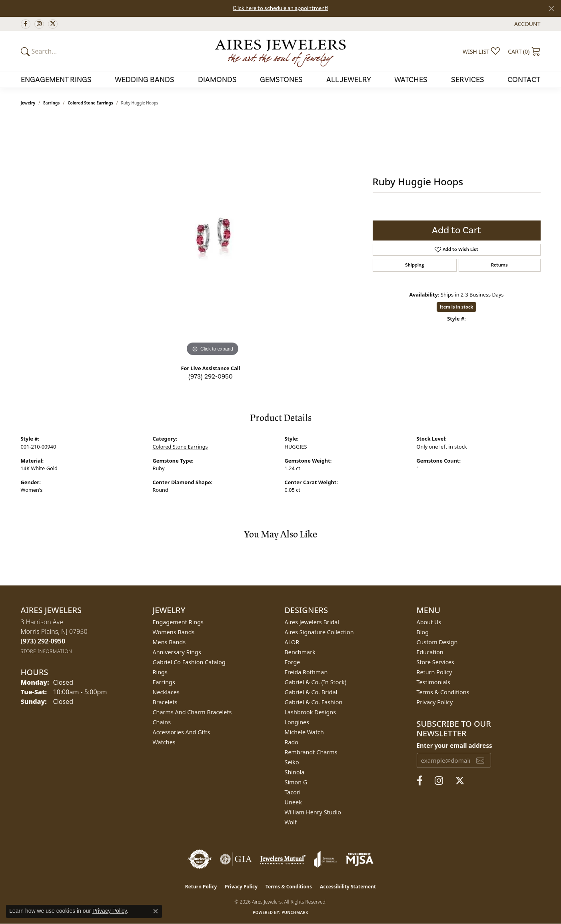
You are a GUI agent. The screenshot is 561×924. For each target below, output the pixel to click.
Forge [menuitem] (292, 662)
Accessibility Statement (348, 887)
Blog (423, 632)
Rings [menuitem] (160, 672)
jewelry (28, 103)
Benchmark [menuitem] (300, 652)
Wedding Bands (145, 80)
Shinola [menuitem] (295, 772)
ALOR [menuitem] (292, 642)
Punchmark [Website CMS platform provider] (295, 912)
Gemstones (281, 80)
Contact (524, 80)
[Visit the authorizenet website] (200, 859)
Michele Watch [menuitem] (304, 732)
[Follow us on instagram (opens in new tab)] (39, 24)
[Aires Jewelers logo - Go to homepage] (280, 51)
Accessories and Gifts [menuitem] (182, 732)
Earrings (51, 103)
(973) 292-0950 (211, 377)
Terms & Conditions (443, 692)
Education (430, 652)
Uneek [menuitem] (293, 802)
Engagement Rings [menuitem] (178, 622)
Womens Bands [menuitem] (174, 632)
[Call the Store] (43, 641)
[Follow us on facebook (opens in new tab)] (26, 24)
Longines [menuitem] (297, 722)
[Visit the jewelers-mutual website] (283, 859)
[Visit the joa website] (325, 859)
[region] (213, 238)
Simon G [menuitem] (296, 782)
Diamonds (217, 80)
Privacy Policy (435, 702)
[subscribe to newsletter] (480, 760)
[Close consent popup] (156, 911)
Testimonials (433, 682)
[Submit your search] (26, 51)
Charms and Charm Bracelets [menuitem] (192, 712)
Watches (411, 80)
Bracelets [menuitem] (165, 702)
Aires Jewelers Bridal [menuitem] (312, 622)
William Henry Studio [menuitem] (313, 812)
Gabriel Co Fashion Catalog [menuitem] (189, 662)
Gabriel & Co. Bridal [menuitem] (311, 692)
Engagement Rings (56, 80)
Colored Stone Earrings (90, 103)
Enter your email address (454, 746)
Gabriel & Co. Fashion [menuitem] (314, 702)
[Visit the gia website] (236, 859)
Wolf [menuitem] (291, 822)
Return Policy (434, 672)
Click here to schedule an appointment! (280, 8)
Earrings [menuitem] (164, 682)
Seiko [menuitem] (292, 762)
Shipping (414, 265)
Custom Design (437, 642)
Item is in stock (457, 307)
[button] (526, 24)
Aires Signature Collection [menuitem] (319, 632)
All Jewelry (349, 80)
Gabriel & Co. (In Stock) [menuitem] (316, 682)
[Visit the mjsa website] (359, 859)
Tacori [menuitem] (293, 792)
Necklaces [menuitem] (166, 692)
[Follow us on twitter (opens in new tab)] (53, 24)
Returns (499, 265)
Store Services (435, 662)
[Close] (551, 9)
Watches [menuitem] (164, 742)
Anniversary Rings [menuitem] (177, 652)
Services (468, 80)
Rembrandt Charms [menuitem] (311, 752)
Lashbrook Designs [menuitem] (310, 712)
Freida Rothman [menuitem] (306, 672)
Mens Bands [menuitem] (169, 642)
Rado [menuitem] (292, 742)
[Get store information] (47, 651)
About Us (429, 622)
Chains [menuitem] (162, 722)
